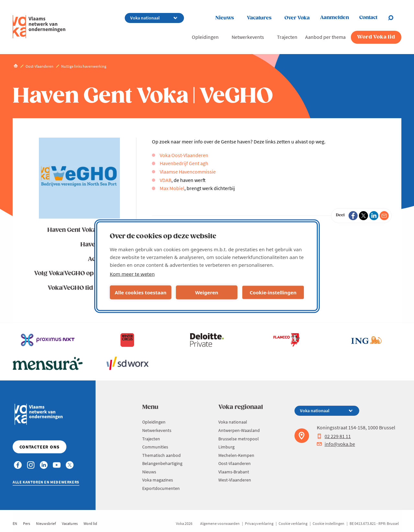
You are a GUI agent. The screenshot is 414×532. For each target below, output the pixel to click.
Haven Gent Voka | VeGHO (84, 230)
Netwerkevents (248, 37)
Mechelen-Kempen (236, 455)
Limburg (226, 447)
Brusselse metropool (239, 439)
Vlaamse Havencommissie (188, 172)
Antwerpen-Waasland (239, 430)
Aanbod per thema (325, 37)
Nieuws (225, 18)
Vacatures (259, 18)
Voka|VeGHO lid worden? (84, 288)
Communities (155, 447)
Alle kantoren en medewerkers (46, 482)
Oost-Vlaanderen (235, 463)
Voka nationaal (233, 422)
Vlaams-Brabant (234, 472)
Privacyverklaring (259, 523)
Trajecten (287, 37)
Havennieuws (100, 245)
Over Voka (297, 18)
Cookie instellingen (328, 523)
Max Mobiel (172, 188)
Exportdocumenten (161, 488)
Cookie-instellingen (273, 292)
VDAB (166, 180)
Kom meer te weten (132, 274)
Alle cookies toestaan (140, 292)
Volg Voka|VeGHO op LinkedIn (77, 273)
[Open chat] (395, 18)
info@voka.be (336, 444)
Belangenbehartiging (162, 463)
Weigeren (207, 292)
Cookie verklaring (293, 523)
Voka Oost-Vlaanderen (184, 155)
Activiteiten (104, 259)
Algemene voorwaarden (220, 523)
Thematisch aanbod (161, 455)
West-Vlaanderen (235, 480)
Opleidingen (205, 37)
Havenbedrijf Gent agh (184, 163)
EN (15, 523)
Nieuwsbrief (46, 523)
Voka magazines (158, 480)
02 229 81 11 (334, 436)
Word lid (90, 523)
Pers (27, 523)
